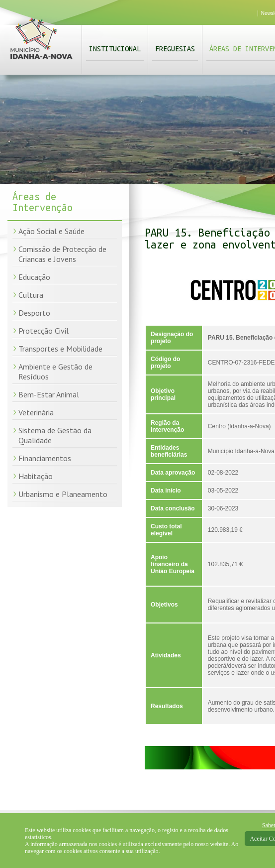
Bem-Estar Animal (49, 394)
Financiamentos (45, 458)
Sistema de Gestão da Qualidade (55, 435)
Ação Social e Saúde (51, 231)
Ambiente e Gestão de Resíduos (55, 372)
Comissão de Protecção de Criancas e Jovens (62, 254)
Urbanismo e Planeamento (63, 494)
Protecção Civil (44, 331)
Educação (34, 277)
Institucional (115, 49)
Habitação (36, 476)
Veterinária (36, 412)
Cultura (31, 295)
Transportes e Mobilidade (60, 349)
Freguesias (175, 49)
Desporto (34, 313)
